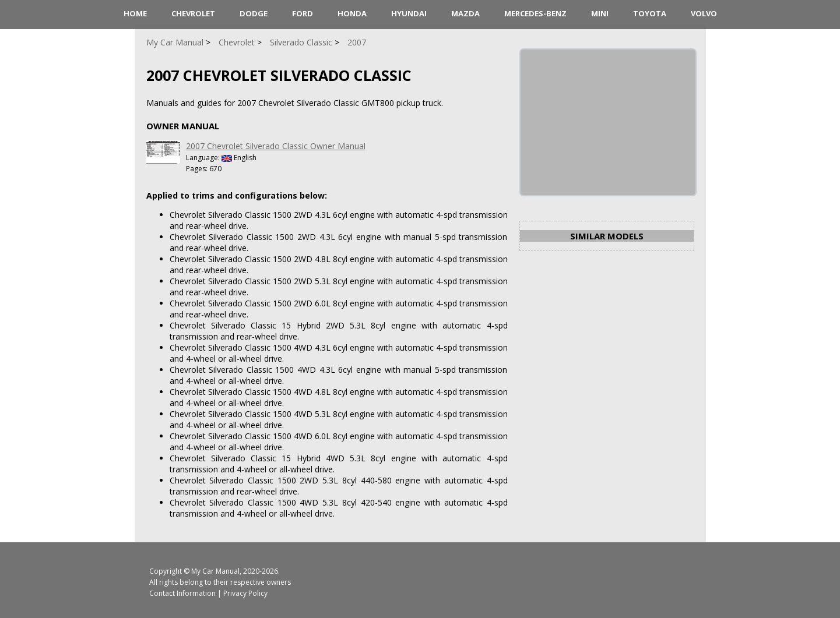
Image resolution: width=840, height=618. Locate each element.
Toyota (650, 13)
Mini (600, 13)
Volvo (704, 13)
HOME (135, 13)
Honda (352, 13)
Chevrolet (193, 13)
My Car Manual (215, 571)
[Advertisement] (608, 122)
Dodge (254, 13)
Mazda (465, 13)
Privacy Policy (245, 593)
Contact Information (182, 593)
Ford (303, 13)
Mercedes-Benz (535, 13)
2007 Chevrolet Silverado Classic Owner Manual (276, 146)
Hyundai (409, 13)
